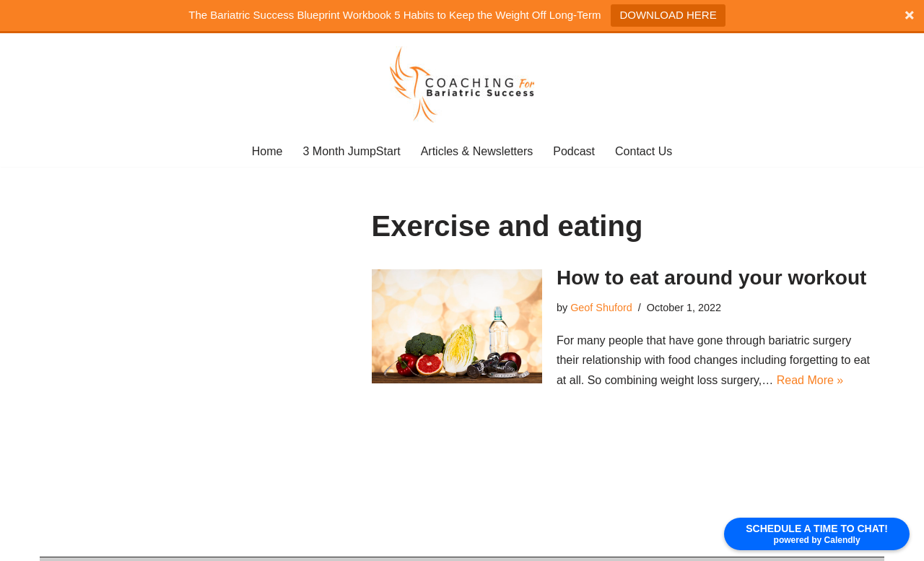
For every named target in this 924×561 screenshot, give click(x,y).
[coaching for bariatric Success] (462, 84)
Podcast (574, 151)
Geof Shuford (601, 308)
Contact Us (644, 151)
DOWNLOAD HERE (668, 15)
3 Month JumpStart (351, 151)
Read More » (810, 380)
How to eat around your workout (711, 278)
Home (267, 151)
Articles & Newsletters (477, 151)
